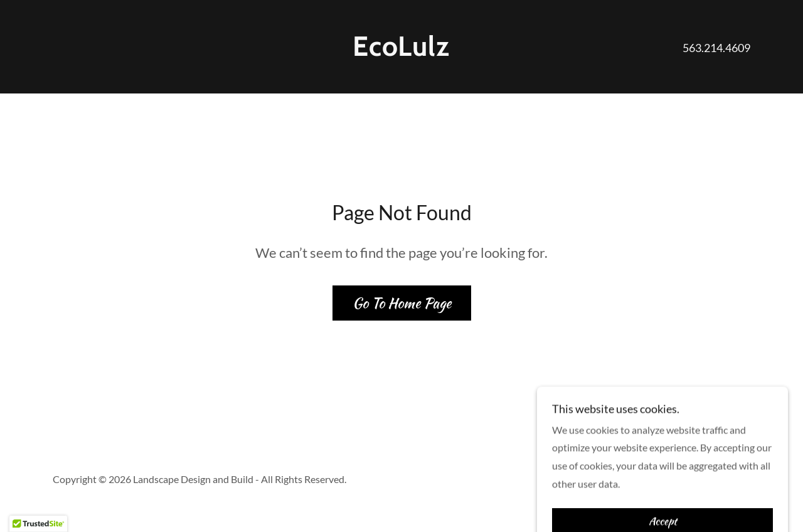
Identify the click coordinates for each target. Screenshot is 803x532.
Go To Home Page (402, 303)
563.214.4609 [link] (716, 48)
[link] (402, 52)
